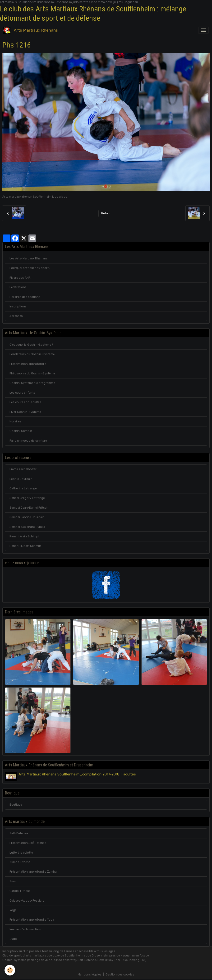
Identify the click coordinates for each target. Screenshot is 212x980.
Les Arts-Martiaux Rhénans (29, 258)
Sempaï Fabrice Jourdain (27, 517)
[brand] (31, 30)
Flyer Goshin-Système (25, 412)
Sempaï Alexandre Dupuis (27, 527)
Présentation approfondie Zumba (33, 872)
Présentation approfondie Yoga (32, 920)
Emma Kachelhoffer (23, 469)
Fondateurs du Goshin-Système (32, 354)
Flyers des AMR (20, 278)
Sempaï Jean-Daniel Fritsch (29, 508)
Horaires (15, 421)
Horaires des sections (25, 297)
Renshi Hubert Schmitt (25, 546)
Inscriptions (18, 306)
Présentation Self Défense (28, 843)
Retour (106, 213)
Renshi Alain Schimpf (24, 536)
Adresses (16, 316)
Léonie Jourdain (21, 479)
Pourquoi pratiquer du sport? (30, 268)
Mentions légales (90, 975)
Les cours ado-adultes (25, 402)
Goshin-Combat (21, 431)
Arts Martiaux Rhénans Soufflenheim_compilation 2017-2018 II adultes (77, 774)
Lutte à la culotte (21, 852)
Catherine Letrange (23, 488)
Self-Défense (19, 833)
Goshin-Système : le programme (32, 383)
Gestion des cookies (120, 975)
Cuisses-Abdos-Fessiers (27, 900)
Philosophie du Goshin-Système (32, 373)
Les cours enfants (22, 393)
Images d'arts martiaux (26, 929)
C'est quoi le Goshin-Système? (31, 345)
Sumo (14, 881)
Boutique (16, 805)
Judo (13, 939)
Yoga (13, 910)
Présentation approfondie (28, 364)
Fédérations (18, 287)
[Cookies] (10, 970)
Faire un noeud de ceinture (28, 441)
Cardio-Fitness (20, 891)
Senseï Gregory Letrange (27, 498)
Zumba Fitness (20, 862)
